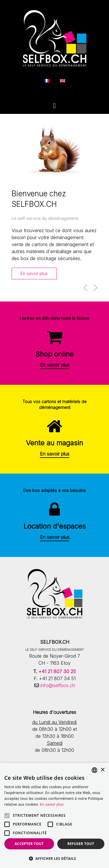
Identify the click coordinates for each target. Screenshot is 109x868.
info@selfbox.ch (57, 685)
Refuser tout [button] (81, 844)
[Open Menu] (54, 106)
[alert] (54, 815)
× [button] (102, 770)
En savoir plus (34, 274)
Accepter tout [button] (29, 844)
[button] (85, 288)
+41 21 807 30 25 (57, 671)
